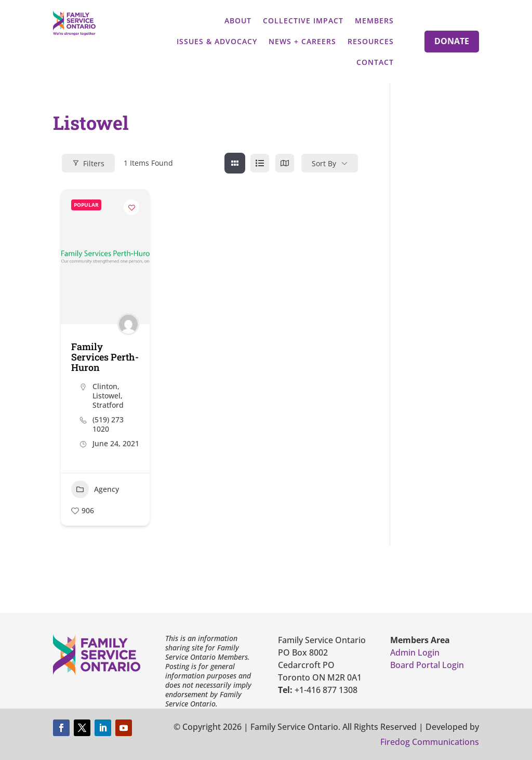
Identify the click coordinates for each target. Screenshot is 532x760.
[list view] (260, 163)
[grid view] (235, 163)
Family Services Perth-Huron (105, 357)
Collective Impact (303, 21)
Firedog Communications (430, 742)
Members (374, 21)
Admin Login (415, 652)
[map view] (285, 163)
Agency (95, 489)
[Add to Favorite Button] (131, 207)
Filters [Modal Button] (88, 163)
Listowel (107, 396)
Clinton (105, 386)
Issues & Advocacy (217, 41)
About (238, 21)
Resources (371, 41)
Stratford (108, 405)
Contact (375, 62)
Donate (452, 41)
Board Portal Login (427, 665)
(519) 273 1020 (108, 424)
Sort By (324, 163)
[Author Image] (128, 324)
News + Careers (302, 41)
